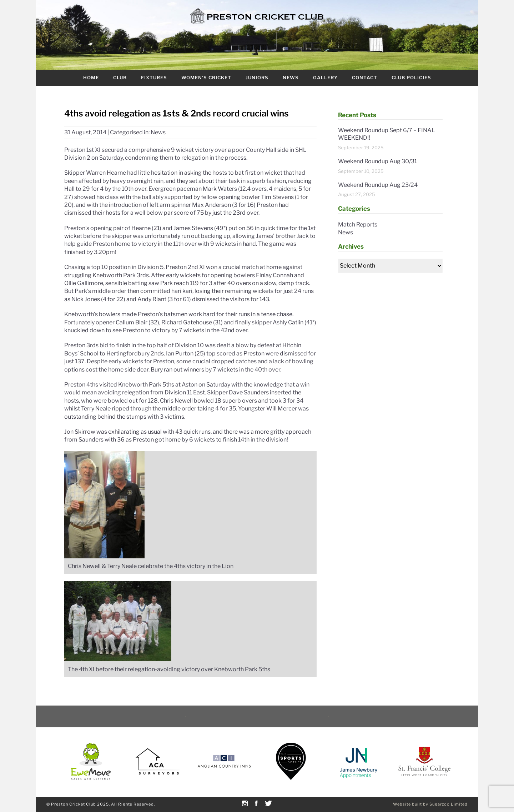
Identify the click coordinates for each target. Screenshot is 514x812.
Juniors (257, 78)
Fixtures (154, 78)
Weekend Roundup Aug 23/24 (378, 185)
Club (120, 78)
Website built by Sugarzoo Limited (430, 804)
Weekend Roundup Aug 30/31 (377, 161)
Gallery (325, 78)
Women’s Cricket (206, 78)
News (291, 78)
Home (91, 78)
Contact (365, 78)
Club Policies (411, 78)
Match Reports (358, 225)
